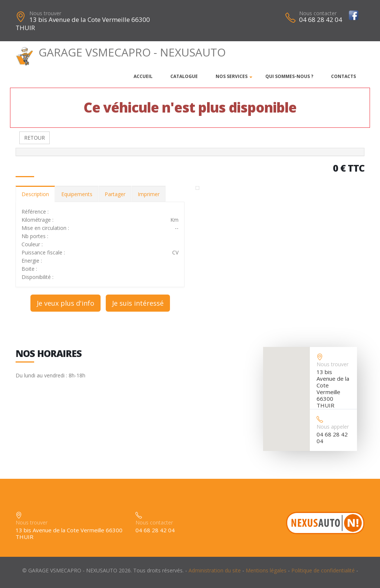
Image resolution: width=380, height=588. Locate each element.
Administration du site (215, 570)
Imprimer (149, 194)
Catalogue (184, 76)
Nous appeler (333, 427)
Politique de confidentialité (323, 570)
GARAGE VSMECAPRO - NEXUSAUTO (121, 52)
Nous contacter (318, 13)
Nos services (232, 76)
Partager (115, 194)
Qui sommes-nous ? (289, 76)
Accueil (143, 76)
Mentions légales (266, 570)
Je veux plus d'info (65, 303)
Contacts (343, 76)
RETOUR (35, 138)
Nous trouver (45, 13)
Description (35, 194)
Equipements (77, 194)
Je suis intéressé (138, 303)
